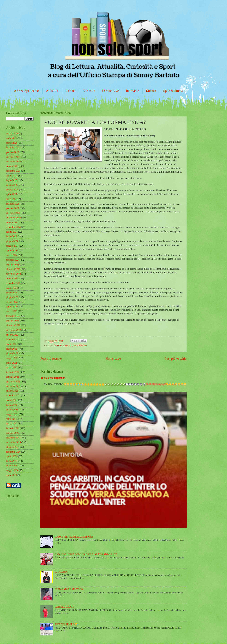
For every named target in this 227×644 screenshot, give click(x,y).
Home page (113, 359)
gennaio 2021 (12, 433)
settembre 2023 (13, 283)
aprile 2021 (11, 419)
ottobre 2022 (12, 335)
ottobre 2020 (12, 447)
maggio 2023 (12, 302)
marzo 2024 (12, 255)
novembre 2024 (13, 218)
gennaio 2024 (12, 265)
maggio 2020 (12, 470)
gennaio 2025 (12, 208)
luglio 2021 (11, 405)
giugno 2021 (12, 410)
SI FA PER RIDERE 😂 (66, 624)
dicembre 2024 (13, 213)
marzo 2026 (12, 143)
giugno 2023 (12, 297)
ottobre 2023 (12, 279)
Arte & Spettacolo (26, 91)
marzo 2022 (12, 367)
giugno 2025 (12, 185)
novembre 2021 (13, 386)
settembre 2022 (13, 339)
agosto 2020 (12, 456)
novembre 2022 (13, 330)
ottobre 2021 (12, 391)
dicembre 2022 (13, 325)
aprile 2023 (11, 307)
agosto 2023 (12, 288)
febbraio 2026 (13, 147)
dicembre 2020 (13, 438)
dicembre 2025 (13, 157)
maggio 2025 (12, 190)
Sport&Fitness (173, 91)
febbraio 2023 (13, 316)
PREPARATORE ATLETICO (69, 589)
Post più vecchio (176, 359)
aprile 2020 (11, 475)
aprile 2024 (11, 251)
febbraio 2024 (13, 260)
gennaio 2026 (12, 152)
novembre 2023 (13, 274)
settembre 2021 (13, 396)
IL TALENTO (61, 572)
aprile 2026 (11, 138)
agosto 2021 (12, 400)
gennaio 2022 (12, 377)
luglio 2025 (11, 180)
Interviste (132, 91)
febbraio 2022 (13, 372)
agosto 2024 (12, 232)
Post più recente (51, 359)
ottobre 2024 (12, 222)
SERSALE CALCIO (65, 607)
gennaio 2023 (12, 321)
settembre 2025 (13, 171)
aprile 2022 (11, 363)
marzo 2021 (12, 424)
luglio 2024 (11, 236)
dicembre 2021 (13, 382)
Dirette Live (110, 91)
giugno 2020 (12, 466)
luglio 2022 (11, 349)
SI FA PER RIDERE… (54, 378)
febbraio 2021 (13, 428)
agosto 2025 (12, 176)
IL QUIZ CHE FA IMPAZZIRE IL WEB (74, 537)
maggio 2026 (12, 134)
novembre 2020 (13, 442)
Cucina (71, 91)
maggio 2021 (12, 414)
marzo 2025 (12, 199)
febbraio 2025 (13, 204)
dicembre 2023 (13, 269)
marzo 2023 (12, 311)
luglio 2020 (11, 461)
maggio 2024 (12, 246)
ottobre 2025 (12, 166)
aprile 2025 (11, 194)
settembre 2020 (13, 452)
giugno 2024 (12, 241)
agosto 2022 (12, 344)
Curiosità (89, 91)
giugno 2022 (12, 353)
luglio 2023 (11, 293)
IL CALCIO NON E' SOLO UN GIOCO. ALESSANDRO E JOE (86, 554)
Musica (151, 91)
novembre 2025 (13, 162)
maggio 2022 (12, 358)
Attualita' (52, 91)
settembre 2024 (13, 227)
